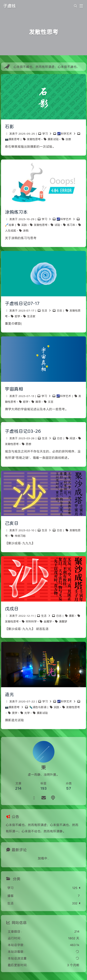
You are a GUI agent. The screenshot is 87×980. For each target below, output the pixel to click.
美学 (15, 713)
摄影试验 (53, 139)
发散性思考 (34, 139)
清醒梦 (63, 621)
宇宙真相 (14, 389)
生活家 (31, 316)
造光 (9, 694)
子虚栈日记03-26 (23, 431)
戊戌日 (12, 609)
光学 (27, 713)
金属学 (48, 621)
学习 (45, 134)
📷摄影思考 (12, 139)
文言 (51, 402)
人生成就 (10, 231)
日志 (59, 311)
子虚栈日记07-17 (22, 303)
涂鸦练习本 (16, 212)
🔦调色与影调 (38, 707)
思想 (28, 444)
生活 (44, 311)
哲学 (17, 316)
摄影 (72, 616)
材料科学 (31, 621)
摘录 (38, 402)
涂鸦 (26, 231)
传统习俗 (20, 536)
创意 (68, 139)
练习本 (71, 225)
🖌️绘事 (9, 225)
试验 (57, 225)
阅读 (72, 438)
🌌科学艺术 (65, 134)
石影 (9, 127)
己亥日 (12, 523)
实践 (24, 225)
